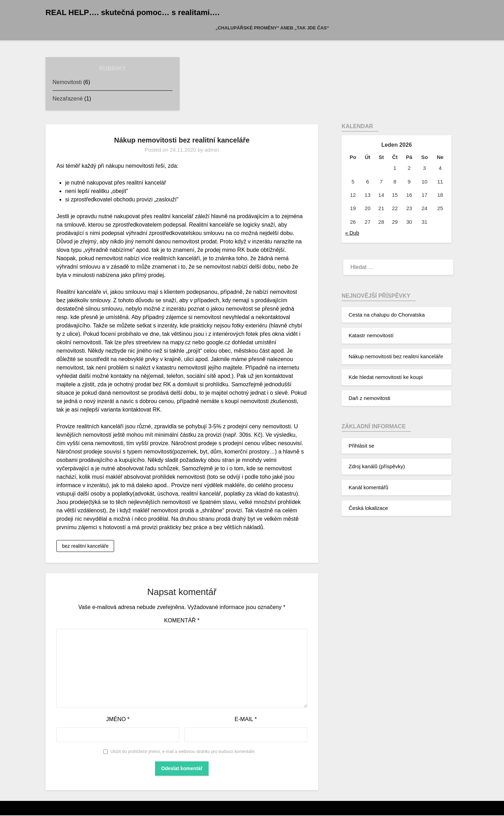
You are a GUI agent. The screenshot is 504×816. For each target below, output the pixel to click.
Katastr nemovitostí (371, 335)
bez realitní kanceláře (85, 546)
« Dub (352, 233)
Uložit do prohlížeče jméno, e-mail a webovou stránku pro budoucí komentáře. (183, 752)
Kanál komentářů (368, 487)
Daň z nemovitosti (369, 398)
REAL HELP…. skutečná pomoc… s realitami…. (132, 12)
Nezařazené (68, 99)
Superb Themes (258, 809)
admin (212, 150)
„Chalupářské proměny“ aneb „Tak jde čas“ (272, 28)
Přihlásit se (361, 446)
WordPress (256, 809)
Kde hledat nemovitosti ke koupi (386, 377)
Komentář (182, 621)
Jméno (118, 720)
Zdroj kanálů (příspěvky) (377, 466)
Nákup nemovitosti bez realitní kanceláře (396, 356)
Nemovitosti (67, 82)
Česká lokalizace (368, 508)
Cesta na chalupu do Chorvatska (387, 315)
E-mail (246, 720)
